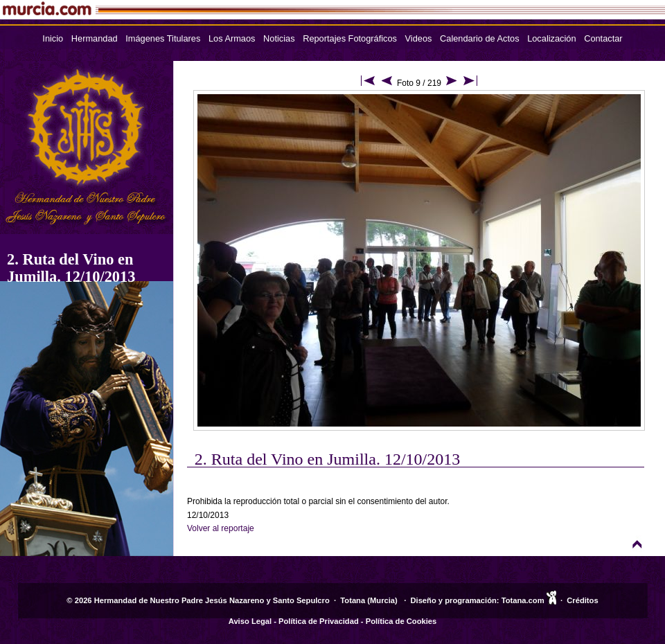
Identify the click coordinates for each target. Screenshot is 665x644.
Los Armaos (232, 38)
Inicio (53, 38)
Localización (551, 38)
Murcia (382, 600)
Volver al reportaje (221, 528)
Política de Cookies (401, 621)
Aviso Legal (250, 621)
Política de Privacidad (319, 621)
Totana (353, 600)
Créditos (582, 600)
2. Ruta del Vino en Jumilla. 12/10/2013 (71, 268)
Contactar (603, 38)
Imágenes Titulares (163, 38)
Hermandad (95, 38)
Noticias (279, 38)
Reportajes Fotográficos (350, 38)
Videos (419, 38)
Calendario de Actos (480, 38)
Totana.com (523, 600)
